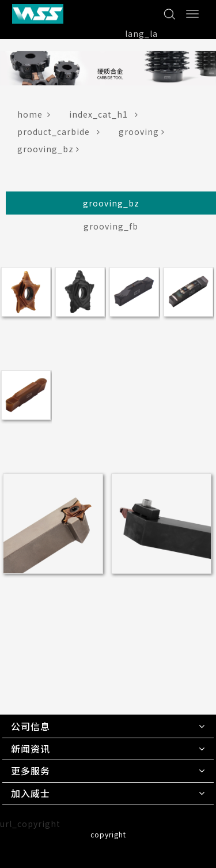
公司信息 (31, 726)
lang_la (141, 33)
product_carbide (61, 131)
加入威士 (31, 793)
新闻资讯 (31, 749)
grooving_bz (51, 149)
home (36, 114)
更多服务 (31, 771)
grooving (144, 131)
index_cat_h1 (106, 114)
